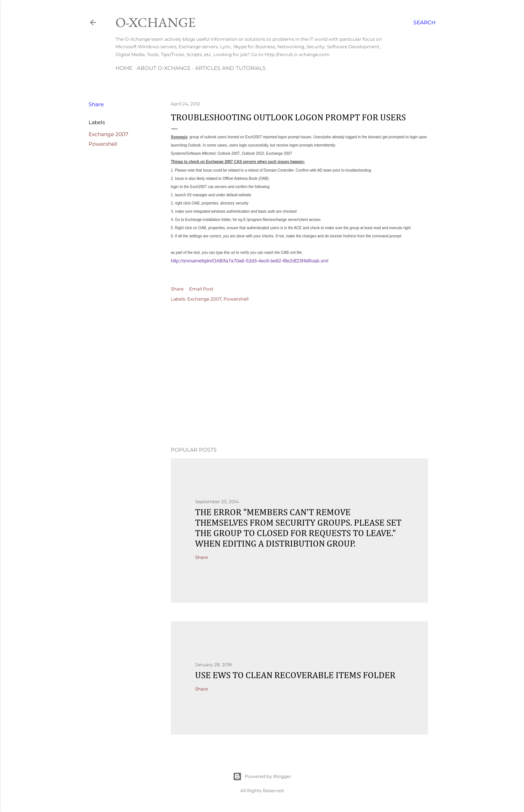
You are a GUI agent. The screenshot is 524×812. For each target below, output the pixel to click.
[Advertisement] (299, 375)
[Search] (424, 22)
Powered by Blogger (262, 776)
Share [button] (96, 104)
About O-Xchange (164, 68)
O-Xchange (155, 22)
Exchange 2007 (108, 134)
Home (124, 68)
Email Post (201, 289)
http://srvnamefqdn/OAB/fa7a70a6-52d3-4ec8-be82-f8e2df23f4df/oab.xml (249, 261)
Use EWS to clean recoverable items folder (295, 676)
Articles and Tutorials (230, 68)
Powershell (103, 144)
